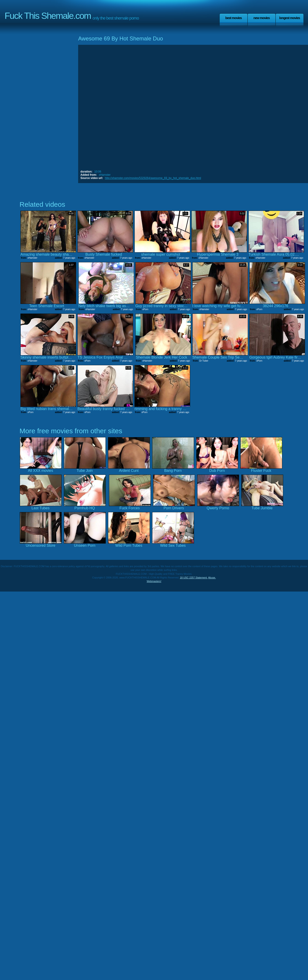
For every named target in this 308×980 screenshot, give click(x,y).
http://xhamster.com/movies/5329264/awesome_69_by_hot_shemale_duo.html (153, 178)
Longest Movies (290, 18)
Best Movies (234, 18)
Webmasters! (154, 581)
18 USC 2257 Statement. (194, 578)
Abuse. (212, 578)
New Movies (261, 18)
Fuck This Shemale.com (48, 16)
